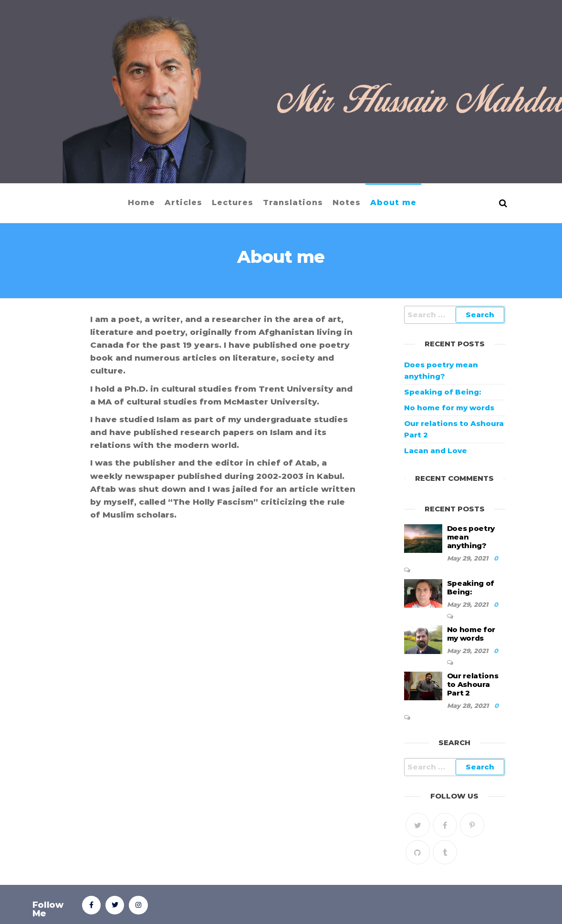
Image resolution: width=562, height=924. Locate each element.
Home (141, 202)
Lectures (233, 202)
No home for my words (449, 408)
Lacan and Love (436, 451)
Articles (183, 202)
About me (393, 202)
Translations (293, 202)
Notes (347, 202)
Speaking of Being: (442, 392)
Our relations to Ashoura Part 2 (473, 684)
